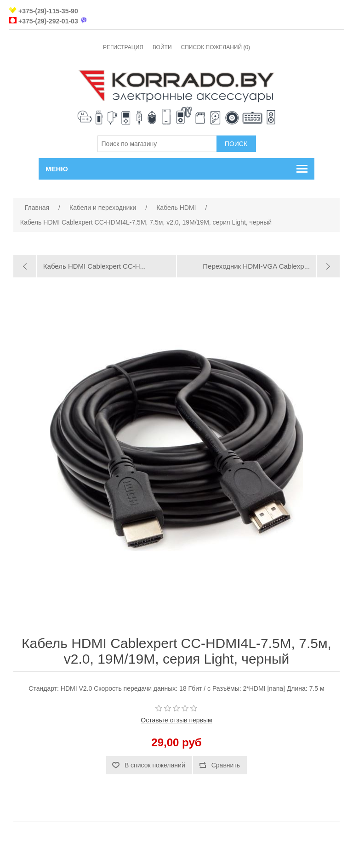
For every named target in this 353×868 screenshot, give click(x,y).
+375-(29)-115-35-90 (48, 11)
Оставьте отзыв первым (176, 720)
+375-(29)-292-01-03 (48, 21)
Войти (162, 47)
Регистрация (123, 47)
